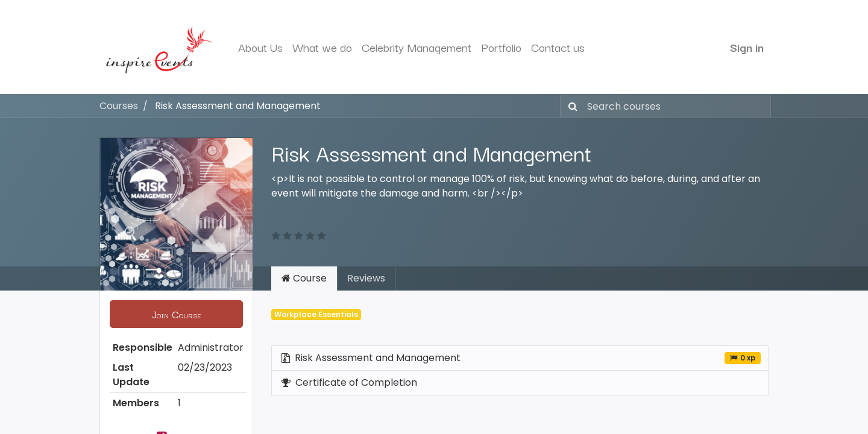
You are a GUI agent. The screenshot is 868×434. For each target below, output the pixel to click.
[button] (176, 314)
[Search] (571, 106)
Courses (119, 106)
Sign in (747, 47)
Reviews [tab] (366, 278)
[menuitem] (260, 47)
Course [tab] (304, 278)
